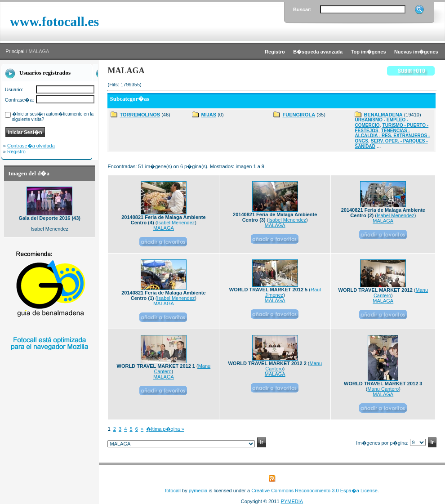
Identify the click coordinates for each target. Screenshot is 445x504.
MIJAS (209, 115)
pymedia (198, 491)
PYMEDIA (292, 501)
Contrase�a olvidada (31, 146)
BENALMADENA (383, 115)
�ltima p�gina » (165, 429)
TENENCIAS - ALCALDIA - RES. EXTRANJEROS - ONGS (392, 136)
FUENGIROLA (299, 115)
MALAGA (164, 228)
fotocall (173, 491)
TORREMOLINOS (140, 115)
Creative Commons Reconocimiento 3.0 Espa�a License (314, 491)
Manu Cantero (383, 389)
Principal (15, 51)
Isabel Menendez (176, 223)
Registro (16, 152)
